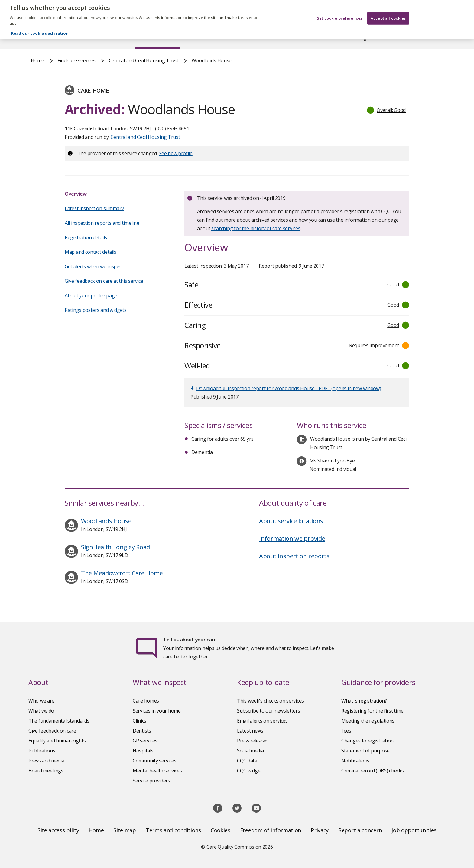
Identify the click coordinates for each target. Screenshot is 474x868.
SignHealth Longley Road (115, 547)
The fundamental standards (59, 721)
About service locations (291, 521)
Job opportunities (414, 830)
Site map (125, 830)
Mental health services (157, 771)
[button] (387, 110)
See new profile (176, 153)
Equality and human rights (57, 741)
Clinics (140, 721)
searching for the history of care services (256, 228)
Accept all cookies (388, 10)
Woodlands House (106, 521)
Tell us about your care (190, 640)
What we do (41, 711)
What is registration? (364, 701)
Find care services (158, 38)
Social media (250, 751)
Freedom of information (271, 830)
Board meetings (46, 771)
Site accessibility (58, 830)
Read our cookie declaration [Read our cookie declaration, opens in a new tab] (40, 25)
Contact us (431, 38)
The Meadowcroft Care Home (122, 573)
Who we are (41, 701)
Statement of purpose (365, 751)
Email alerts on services (262, 721)
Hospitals (143, 751)
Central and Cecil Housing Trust (144, 60)
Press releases (253, 741)
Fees (346, 731)
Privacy (320, 830)
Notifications (355, 761)
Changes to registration (367, 741)
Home (38, 38)
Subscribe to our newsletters (269, 711)
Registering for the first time (372, 711)
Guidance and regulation (354, 38)
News (220, 38)
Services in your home (157, 711)
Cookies (221, 830)
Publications (276, 38)
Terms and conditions (173, 830)
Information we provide (292, 538)
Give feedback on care (52, 731)
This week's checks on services (270, 701)
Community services (155, 761)
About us (91, 38)
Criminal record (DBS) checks (373, 771)
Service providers (151, 781)
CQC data (247, 761)
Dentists (142, 731)
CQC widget (250, 771)
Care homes (146, 701)
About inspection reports (294, 556)
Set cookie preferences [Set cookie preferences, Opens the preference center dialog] (339, 10)
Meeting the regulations (368, 721)
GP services (145, 741)
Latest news (250, 731)
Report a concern (360, 830)
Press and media (46, 761)
